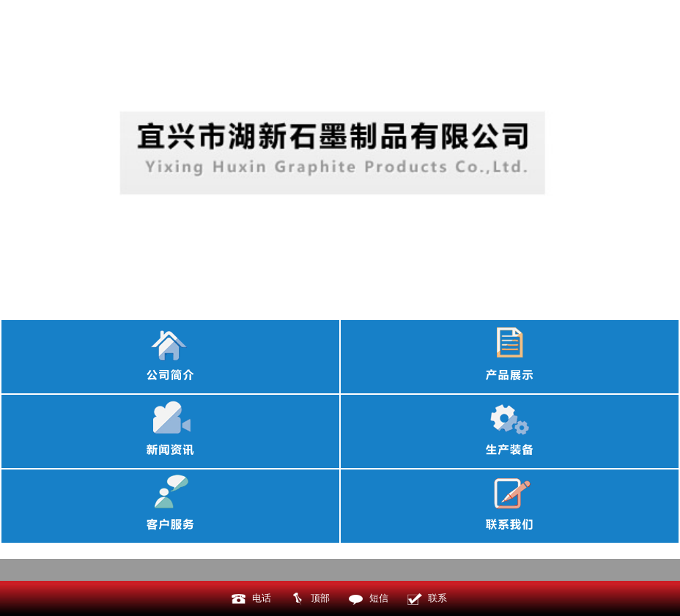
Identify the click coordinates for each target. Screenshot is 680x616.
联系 (437, 598)
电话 (262, 598)
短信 (379, 598)
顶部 (320, 598)
